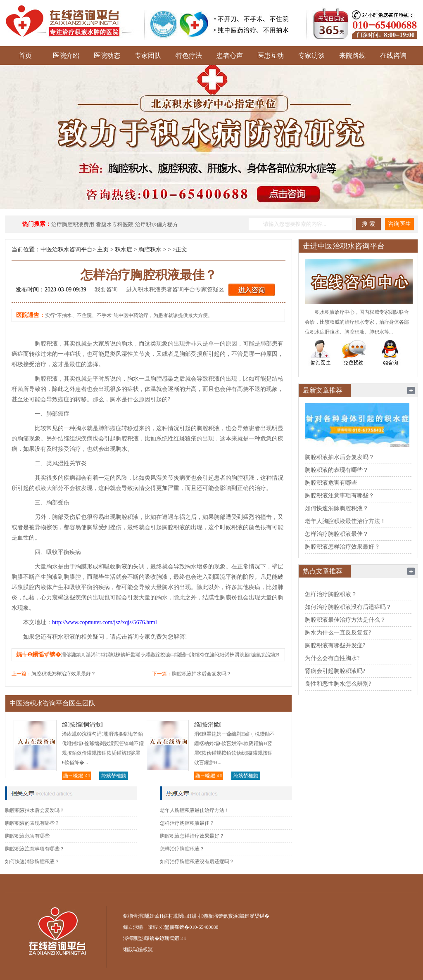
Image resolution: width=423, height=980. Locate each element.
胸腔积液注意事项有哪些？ (35, 849)
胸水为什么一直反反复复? (338, 633)
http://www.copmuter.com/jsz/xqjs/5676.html (105, 622)
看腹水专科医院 (115, 224)
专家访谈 (311, 56)
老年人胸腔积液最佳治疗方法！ (195, 810)
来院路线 (352, 56)
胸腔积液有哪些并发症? (335, 645)
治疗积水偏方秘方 (157, 224)
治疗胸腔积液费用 (73, 224)
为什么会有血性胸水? (332, 658)
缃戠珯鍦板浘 (138, 949)
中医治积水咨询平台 (67, 250)
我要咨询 (106, 290)
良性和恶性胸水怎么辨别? (338, 684)
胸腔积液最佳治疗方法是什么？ (345, 620)
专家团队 (148, 56)
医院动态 (107, 56)
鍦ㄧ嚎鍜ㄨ (76, 776)
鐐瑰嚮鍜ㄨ (173, 938)
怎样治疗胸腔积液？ (182, 849)
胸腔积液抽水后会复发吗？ (202, 674)
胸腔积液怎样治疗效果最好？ (64, 674)
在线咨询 (393, 56)
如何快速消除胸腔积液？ (32, 862)
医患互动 (271, 56)
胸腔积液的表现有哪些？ (32, 823)
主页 (103, 250)
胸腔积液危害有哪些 (27, 836)
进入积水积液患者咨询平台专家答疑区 (175, 290)
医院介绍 (66, 56)
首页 (25, 56)
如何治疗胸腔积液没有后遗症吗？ (197, 862)
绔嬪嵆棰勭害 (114, 776)
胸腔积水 (150, 250)
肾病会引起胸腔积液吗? (335, 671)
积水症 (124, 250)
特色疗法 (189, 56)
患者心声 (230, 56)
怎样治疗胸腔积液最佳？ (187, 823)
